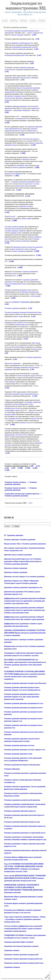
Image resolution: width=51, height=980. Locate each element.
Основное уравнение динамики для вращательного (23, 706)
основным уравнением (22, 241)
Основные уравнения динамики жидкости (20, 809)
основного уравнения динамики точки (21, 130)
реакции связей (10, 412)
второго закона (18, 316)
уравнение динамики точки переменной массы (21, 392)
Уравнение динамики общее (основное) (19, 940)
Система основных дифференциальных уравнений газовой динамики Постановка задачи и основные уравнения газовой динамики (23, 927)
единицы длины (16, 233)
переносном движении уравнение (28, 88)
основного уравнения (18, 167)
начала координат (24, 376)
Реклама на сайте (20, 979)
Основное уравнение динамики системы (19, 743)
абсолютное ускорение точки (15, 96)
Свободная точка (27, 159)
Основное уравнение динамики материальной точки (23, 312)
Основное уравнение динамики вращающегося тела (24, 701)
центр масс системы (32, 184)
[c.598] (28, 466)
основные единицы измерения (15, 231)
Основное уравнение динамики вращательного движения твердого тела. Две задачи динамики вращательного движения (22, 695)
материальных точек (26, 402)
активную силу (24, 421)
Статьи (5, 20)
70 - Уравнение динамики (14, 533)
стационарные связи (12, 408)
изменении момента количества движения (28, 247)
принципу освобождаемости (22, 43)
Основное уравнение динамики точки (18, 290)
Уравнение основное (12, 948)
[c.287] (35, 466)
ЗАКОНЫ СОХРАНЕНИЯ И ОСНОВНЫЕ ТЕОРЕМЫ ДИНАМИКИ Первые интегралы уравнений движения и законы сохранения (25, 631)
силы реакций (36, 296)
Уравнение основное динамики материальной (21, 953)
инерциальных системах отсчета (16, 433)
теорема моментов (16, 249)
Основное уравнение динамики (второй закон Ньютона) (25, 681)
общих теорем (27, 219)
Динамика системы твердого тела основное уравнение (24, 574)
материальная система (13, 406)
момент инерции (17, 35)
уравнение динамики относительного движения (20, 69)
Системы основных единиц (14, 227)
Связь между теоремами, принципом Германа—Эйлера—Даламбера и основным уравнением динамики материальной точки (25, 917)
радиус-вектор (36, 376)
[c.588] (20, 466)
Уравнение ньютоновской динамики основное (21, 944)
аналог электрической (35, 33)
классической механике (16, 347)
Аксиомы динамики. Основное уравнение (20, 538)
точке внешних (10, 382)
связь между (36, 343)
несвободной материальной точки (24, 47)
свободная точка (23, 165)
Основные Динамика (12, 767)
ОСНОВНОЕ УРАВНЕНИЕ (20, 302)
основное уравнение (18, 49)
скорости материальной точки (15, 284)
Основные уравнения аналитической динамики (22, 798)
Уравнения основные (12, 965)
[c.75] (38, 464)
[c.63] (7, 466)
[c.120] (7, 468)
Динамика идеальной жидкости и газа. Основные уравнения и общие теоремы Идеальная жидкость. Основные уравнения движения (23, 559)
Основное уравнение (12, 308)
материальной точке (23, 119)
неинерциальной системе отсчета (16, 323)
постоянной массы (31, 131)
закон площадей (31, 249)
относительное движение (14, 98)
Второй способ (10, 216)
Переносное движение (13, 363)
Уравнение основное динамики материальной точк (23, 957)
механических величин (13, 229)
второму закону (37, 349)
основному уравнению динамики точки (25, 182)
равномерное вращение (22, 110)
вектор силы (35, 416)
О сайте (33, 20)
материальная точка (21, 186)
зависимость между (26, 206)
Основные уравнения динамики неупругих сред (22, 820)
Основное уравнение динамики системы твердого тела (24, 748)
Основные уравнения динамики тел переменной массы (25, 831)
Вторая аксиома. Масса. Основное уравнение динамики (25, 542)
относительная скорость (31, 139)
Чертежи (14, 20)
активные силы (33, 410)
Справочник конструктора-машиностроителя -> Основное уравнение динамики (24, 493)
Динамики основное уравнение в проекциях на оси (23, 585)
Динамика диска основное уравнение (18, 553)
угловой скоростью (21, 325)
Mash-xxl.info (10, 979)
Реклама (42, 20)
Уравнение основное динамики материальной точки (24, 961)
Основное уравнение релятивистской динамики (22, 763)
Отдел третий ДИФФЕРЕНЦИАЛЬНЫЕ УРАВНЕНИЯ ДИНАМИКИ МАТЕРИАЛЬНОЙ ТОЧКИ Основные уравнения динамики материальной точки (25, 876)
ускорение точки (14, 416)
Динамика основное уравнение (16, 566)
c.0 (30, 501)
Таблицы (23, 20)
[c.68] (31, 464)
